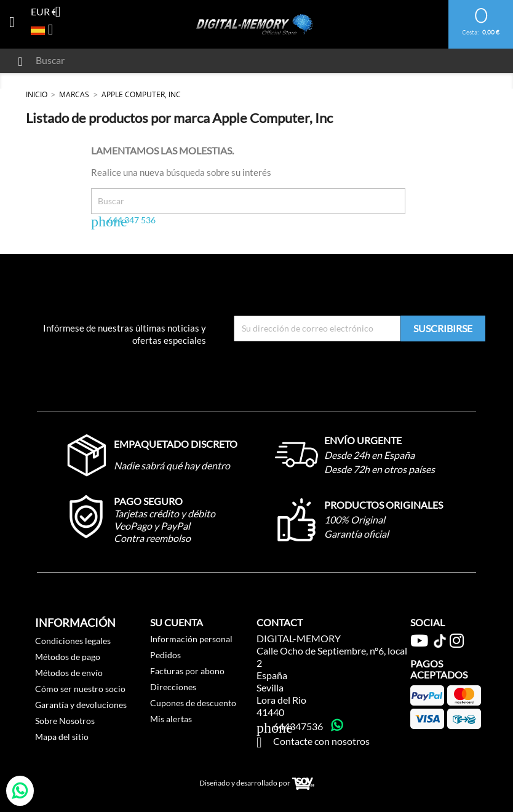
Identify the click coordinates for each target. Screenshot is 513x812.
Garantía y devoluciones (81, 705)
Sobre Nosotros (65, 721)
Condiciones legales (73, 641)
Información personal (191, 639)
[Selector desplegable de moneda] (50, 13)
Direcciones (173, 687)
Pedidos (165, 655)
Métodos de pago (68, 657)
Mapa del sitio (62, 737)
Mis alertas (171, 719)
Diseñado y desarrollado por (257, 784)
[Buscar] (205, 61)
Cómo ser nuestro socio (80, 689)
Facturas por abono (187, 671)
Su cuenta (177, 622)
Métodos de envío (69, 673)
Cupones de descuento (193, 703)
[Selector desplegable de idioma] (47, 31)
